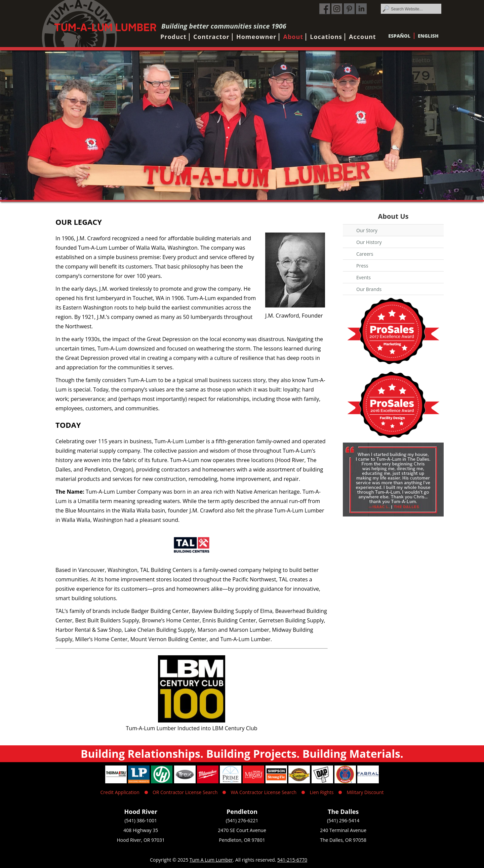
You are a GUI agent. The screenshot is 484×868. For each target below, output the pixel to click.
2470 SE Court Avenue (242, 830)
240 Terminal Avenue (343, 830)
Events (364, 277)
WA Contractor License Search (264, 792)
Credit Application (120, 792)
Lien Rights (321, 792)
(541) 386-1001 (141, 820)
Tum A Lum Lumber (211, 860)
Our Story (367, 230)
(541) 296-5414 (343, 820)
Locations (326, 37)
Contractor (211, 37)
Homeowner (256, 37)
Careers (365, 254)
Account (362, 37)
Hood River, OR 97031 (141, 840)
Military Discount (365, 792)
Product (173, 37)
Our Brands (369, 289)
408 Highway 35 (141, 830)
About (293, 37)
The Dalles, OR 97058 (343, 840)
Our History (369, 242)
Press (362, 266)
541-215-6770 (292, 860)
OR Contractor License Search (185, 792)
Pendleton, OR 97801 (242, 840)
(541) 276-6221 (242, 820)
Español (399, 36)
